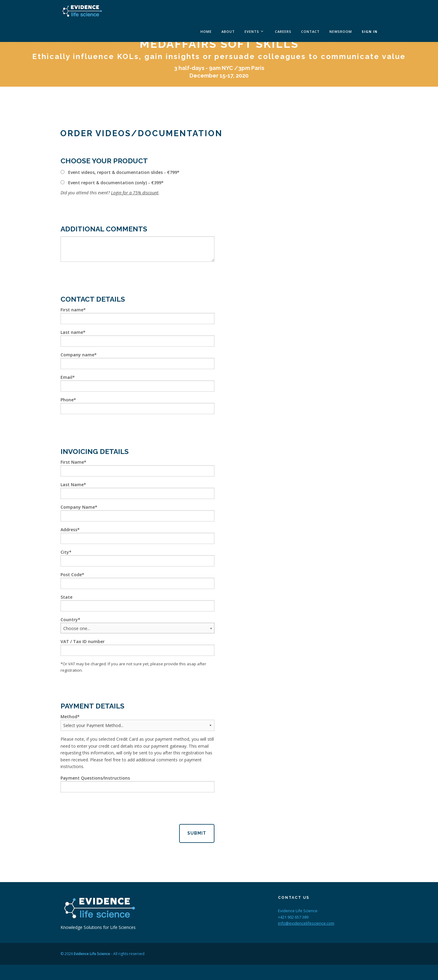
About (228, 31)
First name (72, 310)
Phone (67, 400)
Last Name (72, 485)
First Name (72, 462)
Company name (77, 355)
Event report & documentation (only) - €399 (115, 183)
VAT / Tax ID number (83, 641)
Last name (72, 332)
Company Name (78, 507)
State (66, 597)
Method (69, 717)
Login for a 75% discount (135, 193)
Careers (283, 31)
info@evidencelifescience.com (306, 923)
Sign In (370, 31)
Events (252, 31)
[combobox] (137, 628)
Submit (197, 833)
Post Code (71, 575)
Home (206, 31)
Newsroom (341, 31)
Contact (310, 31)
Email (66, 377)
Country (69, 620)
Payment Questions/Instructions (95, 778)
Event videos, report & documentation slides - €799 (123, 172)
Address (69, 530)
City (65, 552)
